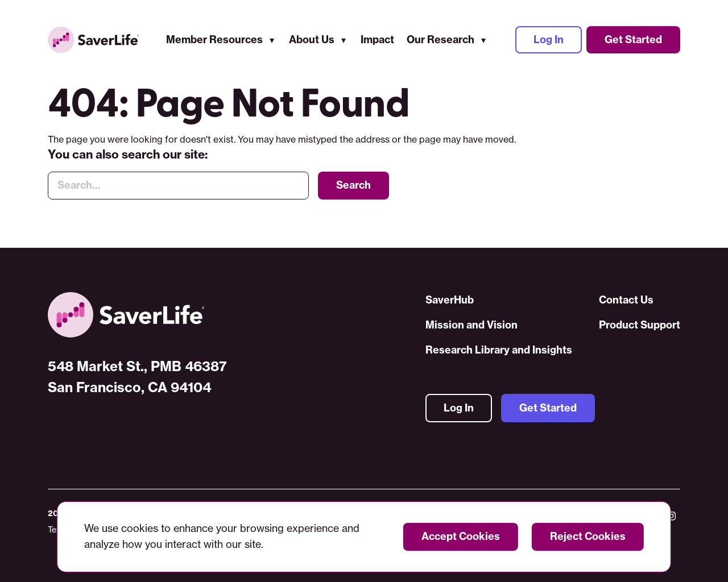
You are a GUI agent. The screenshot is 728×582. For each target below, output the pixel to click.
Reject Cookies (588, 536)
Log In (549, 40)
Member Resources (214, 40)
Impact (377, 40)
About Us (312, 40)
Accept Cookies (461, 536)
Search (353, 185)
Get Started (633, 40)
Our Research (440, 40)
